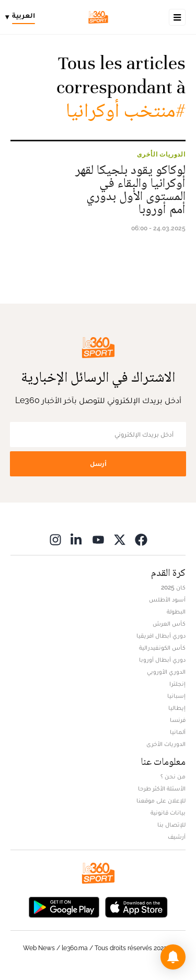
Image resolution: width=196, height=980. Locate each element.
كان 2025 (173, 587)
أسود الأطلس (167, 599)
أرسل (98, 464)
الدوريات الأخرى (161, 154)
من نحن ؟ (173, 776)
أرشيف (177, 837)
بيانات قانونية (168, 812)
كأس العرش (169, 623)
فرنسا (178, 720)
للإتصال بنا (171, 825)
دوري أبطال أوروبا (162, 660)
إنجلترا (177, 684)
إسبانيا (176, 696)
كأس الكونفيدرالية (162, 648)
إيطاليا (177, 708)
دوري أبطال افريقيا (161, 636)
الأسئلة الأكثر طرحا (162, 788)
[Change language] (23, 17)
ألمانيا (178, 732)
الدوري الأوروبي (166, 672)
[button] (173, 957)
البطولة (176, 611)
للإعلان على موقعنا (161, 800)
